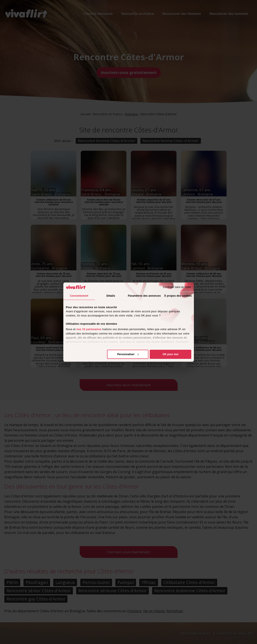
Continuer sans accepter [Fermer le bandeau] (177, 287)
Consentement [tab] (79, 296)
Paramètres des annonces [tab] (144, 296)
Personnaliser (128, 354)
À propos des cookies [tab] (178, 296)
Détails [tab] (111, 296)
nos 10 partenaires (89, 329)
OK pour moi (170, 354)
